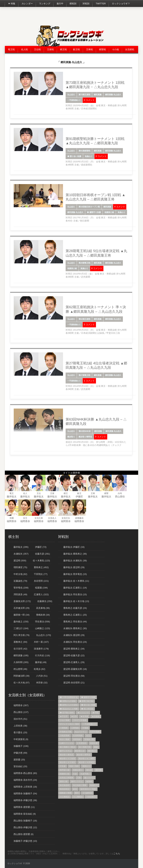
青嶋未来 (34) (43, 615)
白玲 (120, 493)
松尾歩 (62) (40, 669)
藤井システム (77, 781)
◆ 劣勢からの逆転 (68, 701)
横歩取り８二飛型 (86, 758)
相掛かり (86, 766)
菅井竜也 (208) (21, 588)
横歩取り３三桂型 (68, 758)
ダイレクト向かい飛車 (69, 724)
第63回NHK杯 (85, 431)
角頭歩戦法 (65, 789)
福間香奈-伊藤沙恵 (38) (25, 800)
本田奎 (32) (42, 683)
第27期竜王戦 (84, 375)
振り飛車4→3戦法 (68, 747)
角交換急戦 (65, 785)
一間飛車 (64, 728)
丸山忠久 (71, 95)
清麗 (12, 518)
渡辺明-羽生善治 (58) (74, 676)
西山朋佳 (120, 496)
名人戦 (24, 49)
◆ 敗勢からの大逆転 (69, 705)
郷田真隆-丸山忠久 (113, 95)
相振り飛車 (74, 766)
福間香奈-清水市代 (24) (25, 780)
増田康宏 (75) (20, 567)
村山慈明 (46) (20, 669)
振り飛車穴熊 (85, 747)
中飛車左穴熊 (66, 732)
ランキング (45, 4)
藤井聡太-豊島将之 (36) (75, 554)
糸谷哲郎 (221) (41, 581)
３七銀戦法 (87, 793)
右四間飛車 (78, 736)
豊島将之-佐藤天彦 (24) (75, 608)
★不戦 (95, 713)
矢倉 (75, 774)
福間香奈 (12, 521)
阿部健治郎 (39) (22, 676)
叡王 (79, 493)
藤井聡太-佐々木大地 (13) (76, 601)
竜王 (12, 493)
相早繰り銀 (65, 770)
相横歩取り (78, 770)
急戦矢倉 (94, 743)
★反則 (74, 716)
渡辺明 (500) (20, 561)
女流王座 (39, 518)
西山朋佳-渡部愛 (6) (24, 834)
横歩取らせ (80, 751)
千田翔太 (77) (41, 574)
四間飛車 (77, 739)
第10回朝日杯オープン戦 (89, 207)
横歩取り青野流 (85, 437)
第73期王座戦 (84, 95)
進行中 (60, 4)
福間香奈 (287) (21, 705)
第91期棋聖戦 (84, 151)
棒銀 (96, 747)
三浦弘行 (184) (21, 628)
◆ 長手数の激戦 (67, 713)
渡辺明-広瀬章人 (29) (74, 662)
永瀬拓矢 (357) (21, 554)
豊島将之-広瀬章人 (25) (75, 615)
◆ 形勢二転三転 (86, 701)
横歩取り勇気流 (67, 755)
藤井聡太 (12, 496)
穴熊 (79, 778)
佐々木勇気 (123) (41, 561)
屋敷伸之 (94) (20, 642)
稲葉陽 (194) (41, 588)
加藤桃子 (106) (21, 746)
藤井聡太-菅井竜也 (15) (75, 574)
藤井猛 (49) (41, 662)
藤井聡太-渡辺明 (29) (74, 567)
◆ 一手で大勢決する (69, 697)
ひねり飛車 (65, 720)
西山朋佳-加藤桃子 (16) (25, 821)
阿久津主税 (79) (22, 635)
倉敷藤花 (79, 518)
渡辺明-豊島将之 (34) (74, 649)
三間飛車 (75, 728)
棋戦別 (73, 4)
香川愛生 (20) (20, 732)
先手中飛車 (95, 732)
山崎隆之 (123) (43, 628)
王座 (52, 493)
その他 (115, 49)
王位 (39, 493)
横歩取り (71, 437)
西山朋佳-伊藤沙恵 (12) (25, 827)
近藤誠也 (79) (20, 581)
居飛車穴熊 (89, 739)
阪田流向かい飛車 (88, 789)
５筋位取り (91, 797)
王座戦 (50, 49)
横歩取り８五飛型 (68, 762)
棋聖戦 (102, 49)
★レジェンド (83, 713)
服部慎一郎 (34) (22, 615)
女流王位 (66, 518)
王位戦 (37, 49)
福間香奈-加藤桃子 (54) (25, 794)
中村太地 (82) (20, 574)
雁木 (77, 793)
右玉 (88, 736)
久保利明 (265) (21, 662)
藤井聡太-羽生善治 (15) (75, 594)
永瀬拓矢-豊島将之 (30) (75, 628)
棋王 (66, 493)
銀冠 (75, 789)
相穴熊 (98, 770)
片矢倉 (63, 766)
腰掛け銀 (64, 781)
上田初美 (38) (20, 726)
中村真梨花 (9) (21, 739)
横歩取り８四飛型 (86, 762)
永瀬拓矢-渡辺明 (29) (74, 635)
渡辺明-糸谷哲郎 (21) (74, 683)
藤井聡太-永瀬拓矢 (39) (75, 561)
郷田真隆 (98, 95)
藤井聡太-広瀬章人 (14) (75, 588)
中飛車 (85, 728)
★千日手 (64, 716)
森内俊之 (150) (21, 622)
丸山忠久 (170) (44, 635)
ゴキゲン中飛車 (80, 720)
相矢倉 (89, 770)
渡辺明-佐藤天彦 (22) (74, 655)
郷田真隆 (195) (21, 655)
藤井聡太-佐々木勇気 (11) (76, 581)
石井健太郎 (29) (22, 608)
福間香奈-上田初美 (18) (25, 787)
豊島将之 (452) (41, 567)
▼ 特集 (12, 4)
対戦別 (86, 4)
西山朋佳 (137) (21, 712)
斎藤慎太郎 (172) (22, 601)
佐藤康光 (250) (45, 601)
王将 (93, 493)
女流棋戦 (130, 49)
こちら (117, 853)
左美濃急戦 (82, 743)
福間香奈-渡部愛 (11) (24, 807)
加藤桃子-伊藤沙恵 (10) (25, 841)
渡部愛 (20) (19, 760)
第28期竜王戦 (84, 263)
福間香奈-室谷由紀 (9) (25, 814)
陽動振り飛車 (66, 793)
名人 (25, 493)
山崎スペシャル (67, 743)
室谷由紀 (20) (20, 766)
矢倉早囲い (85, 774)
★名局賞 (84, 716)
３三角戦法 (65, 797)
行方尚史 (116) (43, 655)
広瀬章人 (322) (41, 594)
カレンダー (27, 4)
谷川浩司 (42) (20, 649)
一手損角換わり (74, 100)
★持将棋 (96, 716)
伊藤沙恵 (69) (20, 753)
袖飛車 (89, 781)
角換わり (89, 156)
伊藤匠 (79, 496)
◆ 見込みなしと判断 (69, 709)
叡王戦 (76, 49)
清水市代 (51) (20, 719)
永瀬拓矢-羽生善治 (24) (75, 642)
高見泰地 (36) (43, 608)
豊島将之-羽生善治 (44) (75, 622)
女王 (25, 518)
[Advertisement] (75, 17)
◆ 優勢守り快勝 (94, 212)
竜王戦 (11, 49)
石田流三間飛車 (67, 778)
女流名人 (52, 518)
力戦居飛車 (65, 736)
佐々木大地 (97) (22, 683)
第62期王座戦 (84, 319)
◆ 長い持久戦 (87, 709)
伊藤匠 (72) (41, 547)
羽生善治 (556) (43, 622)
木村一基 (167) (41, 642)
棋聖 (106, 493)
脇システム (89, 778)
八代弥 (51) (42, 676)
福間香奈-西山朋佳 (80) (25, 773)
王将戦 (89, 49)
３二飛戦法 (78, 797)
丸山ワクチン (81, 732)
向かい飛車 (65, 739)
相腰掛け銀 (109, 212)
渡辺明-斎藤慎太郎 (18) (75, 669)
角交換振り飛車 (80, 785)
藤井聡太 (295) (21, 547)
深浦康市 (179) (41, 649)
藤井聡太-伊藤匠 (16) (74, 547)
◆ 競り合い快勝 (74, 156)
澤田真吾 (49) (20, 594)
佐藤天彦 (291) (43, 554)
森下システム (66, 751)
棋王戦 (63, 49)
